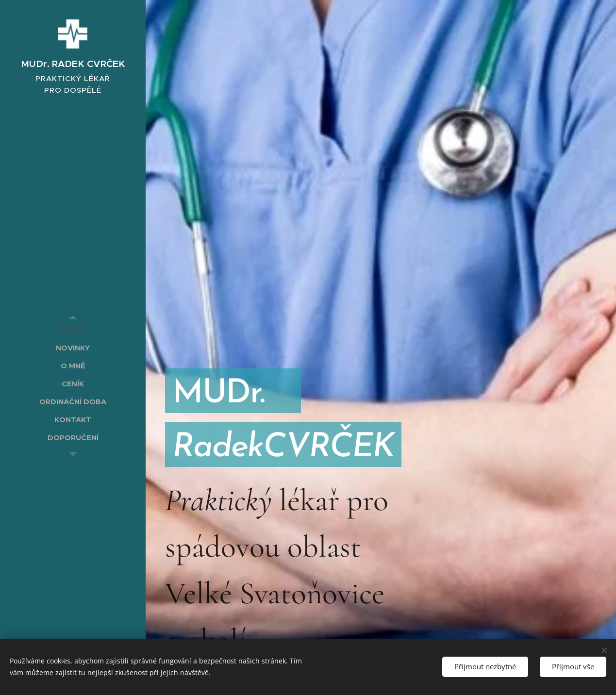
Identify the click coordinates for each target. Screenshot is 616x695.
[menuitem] (73, 330)
